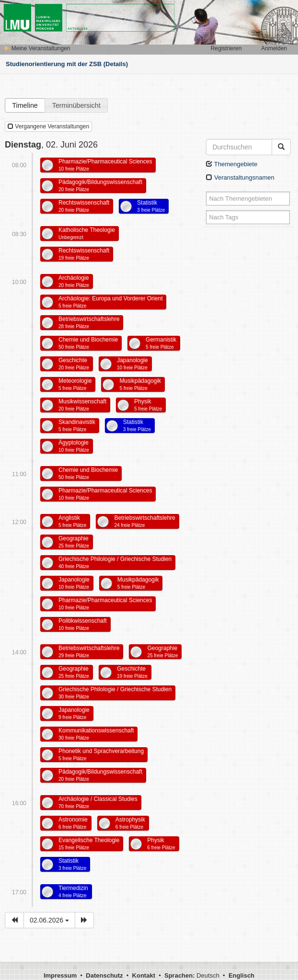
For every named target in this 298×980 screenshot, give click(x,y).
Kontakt (144, 975)
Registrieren (226, 48)
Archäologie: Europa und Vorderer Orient (110, 302)
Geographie (74, 542)
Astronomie (73, 823)
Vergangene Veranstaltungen (48, 126)
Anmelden (274, 48)
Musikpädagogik (140, 384)
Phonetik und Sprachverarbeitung (101, 754)
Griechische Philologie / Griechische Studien (115, 562)
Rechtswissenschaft (84, 206)
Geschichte (74, 364)
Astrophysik (130, 823)
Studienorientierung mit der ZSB (54, 64)
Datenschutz (104, 975)
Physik (148, 405)
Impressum (60, 975)
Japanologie (132, 364)
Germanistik (161, 343)
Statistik (151, 206)
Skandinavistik (77, 425)
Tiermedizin (73, 891)
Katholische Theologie (87, 233)
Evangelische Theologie (89, 843)
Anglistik (72, 521)
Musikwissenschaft (82, 405)
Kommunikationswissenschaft (96, 734)
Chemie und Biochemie (88, 343)
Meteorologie (75, 384)
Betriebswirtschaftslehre (89, 322)
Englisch (241, 975)
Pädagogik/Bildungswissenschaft (100, 185)
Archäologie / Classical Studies (98, 802)
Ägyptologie (74, 446)
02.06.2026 (49, 920)
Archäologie (74, 281)
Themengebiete (232, 164)
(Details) (116, 64)
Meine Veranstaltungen (37, 48)
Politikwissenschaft (83, 624)
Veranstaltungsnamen (240, 177)
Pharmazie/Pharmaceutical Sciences (105, 165)
